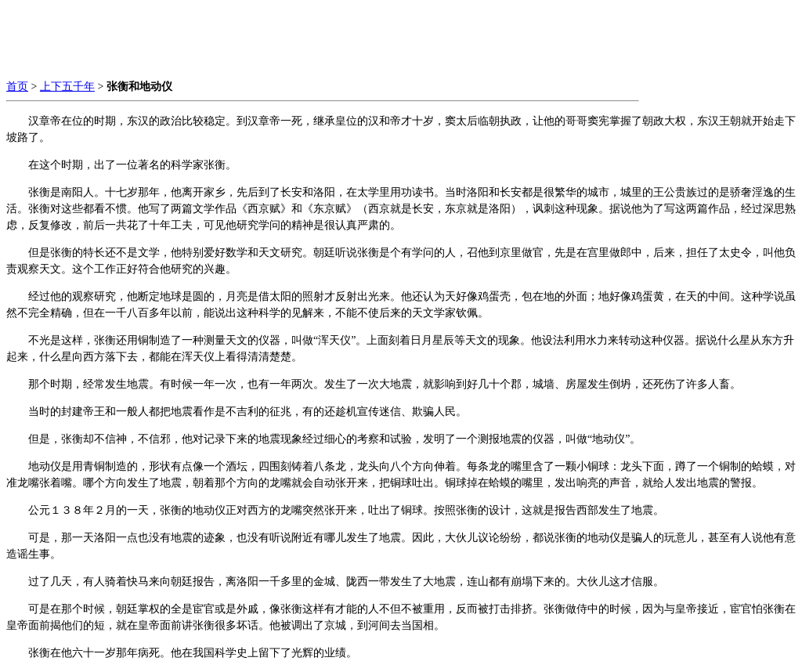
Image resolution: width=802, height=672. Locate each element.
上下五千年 (67, 87)
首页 (17, 87)
